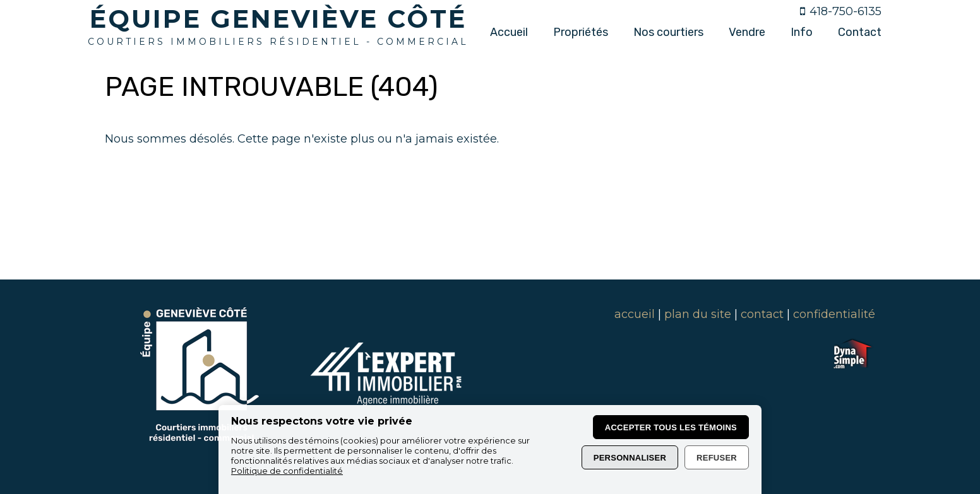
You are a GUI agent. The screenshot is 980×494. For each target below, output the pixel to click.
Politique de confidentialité (287, 471)
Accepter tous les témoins (671, 427)
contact (762, 314)
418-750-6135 (846, 11)
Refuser (717, 458)
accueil (635, 314)
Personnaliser (630, 458)
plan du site (698, 314)
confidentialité (834, 314)
